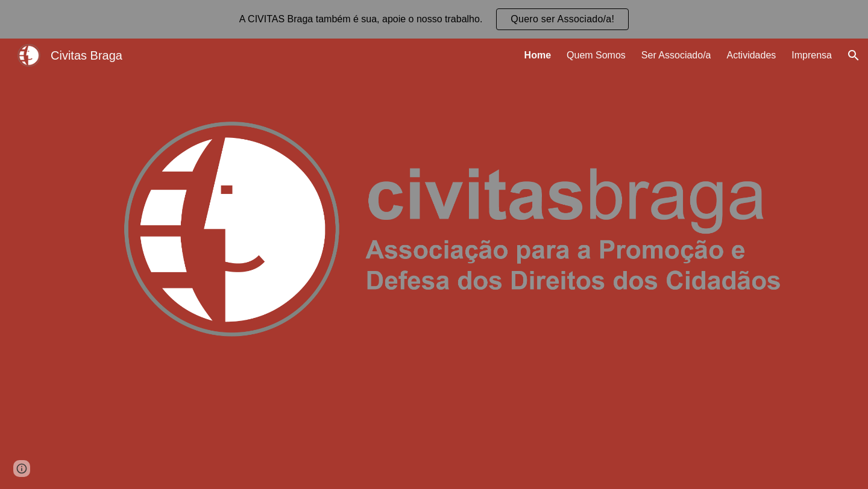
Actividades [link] (751, 55)
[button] (854, 55)
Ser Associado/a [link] (676, 55)
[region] (434, 19)
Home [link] (538, 55)
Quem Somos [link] (596, 55)
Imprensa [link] (812, 55)
